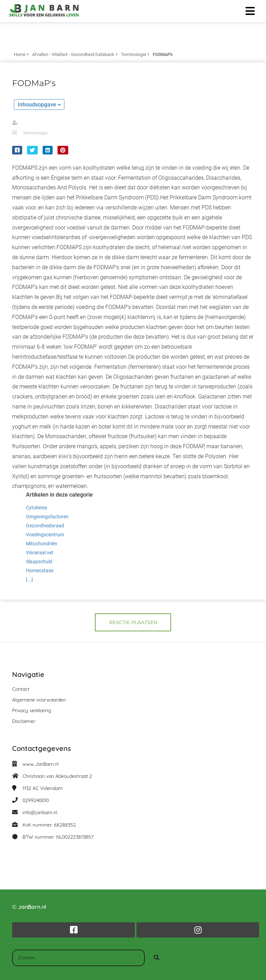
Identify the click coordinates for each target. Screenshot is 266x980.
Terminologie (35, 133)
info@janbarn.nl (40, 812)
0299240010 (36, 800)
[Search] (157, 958)
